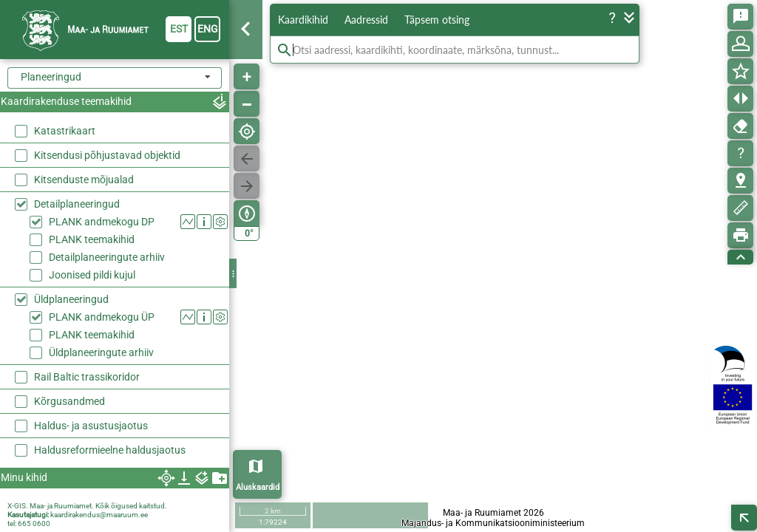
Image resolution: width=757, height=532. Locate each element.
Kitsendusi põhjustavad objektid (107, 155)
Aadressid (366, 20)
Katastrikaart (65, 131)
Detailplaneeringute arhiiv (107, 257)
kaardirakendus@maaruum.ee (99, 515)
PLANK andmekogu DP (102, 222)
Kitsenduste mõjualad (84, 180)
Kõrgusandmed (69, 401)
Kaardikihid (303, 20)
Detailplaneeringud (77, 204)
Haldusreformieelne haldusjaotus (110, 450)
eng (208, 29)
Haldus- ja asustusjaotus (91, 426)
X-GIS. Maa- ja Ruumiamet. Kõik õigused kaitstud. (87, 506)
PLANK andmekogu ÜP (102, 317)
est (179, 29)
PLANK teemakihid (92, 239)
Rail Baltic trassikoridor (87, 377)
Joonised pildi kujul (92, 275)
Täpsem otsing (437, 20)
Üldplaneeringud (71, 299)
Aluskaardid (258, 487)
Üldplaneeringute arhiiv (101, 352)
